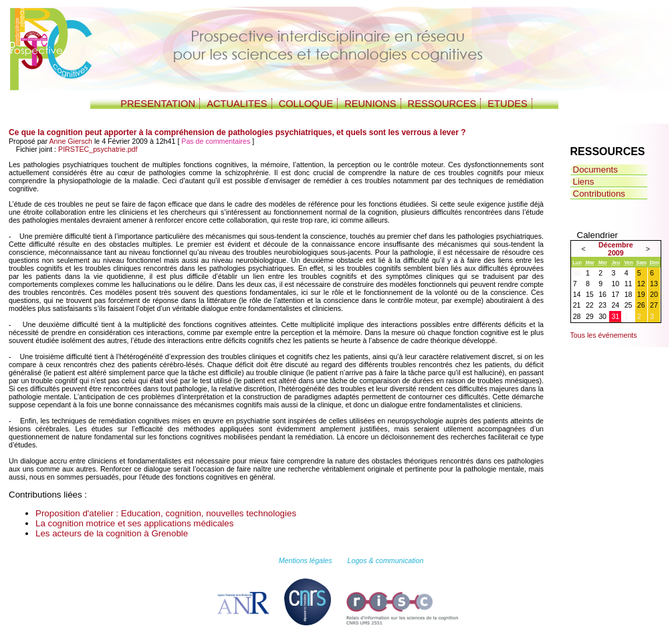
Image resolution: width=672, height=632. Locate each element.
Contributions (599, 194)
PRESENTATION (158, 104)
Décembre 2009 (616, 249)
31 (615, 316)
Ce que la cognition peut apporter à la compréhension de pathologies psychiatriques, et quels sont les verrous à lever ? (237, 132)
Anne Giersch (71, 141)
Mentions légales (306, 560)
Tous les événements (604, 335)
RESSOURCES (442, 104)
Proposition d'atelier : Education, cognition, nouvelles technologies (166, 513)
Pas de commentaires (216, 141)
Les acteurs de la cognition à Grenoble (112, 533)
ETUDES (507, 104)
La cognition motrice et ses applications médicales (134, 523)
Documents (595, 170)
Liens (584, 182)
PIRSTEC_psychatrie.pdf (98, 149)
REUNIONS (370, 104)
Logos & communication (386, 560)
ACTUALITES (237, 104)
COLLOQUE (306, 104)
